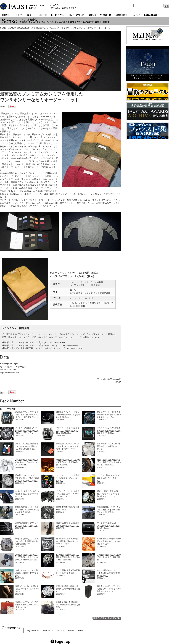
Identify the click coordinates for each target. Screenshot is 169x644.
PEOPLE (60, 630)
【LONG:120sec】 (140, 78)
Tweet (3, 107)
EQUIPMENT (23, 28)
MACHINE (48, 630)
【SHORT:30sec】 (155, 78)
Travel (81, 630)
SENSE (11, 28)
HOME (3, 28)
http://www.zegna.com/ (10, 373)
